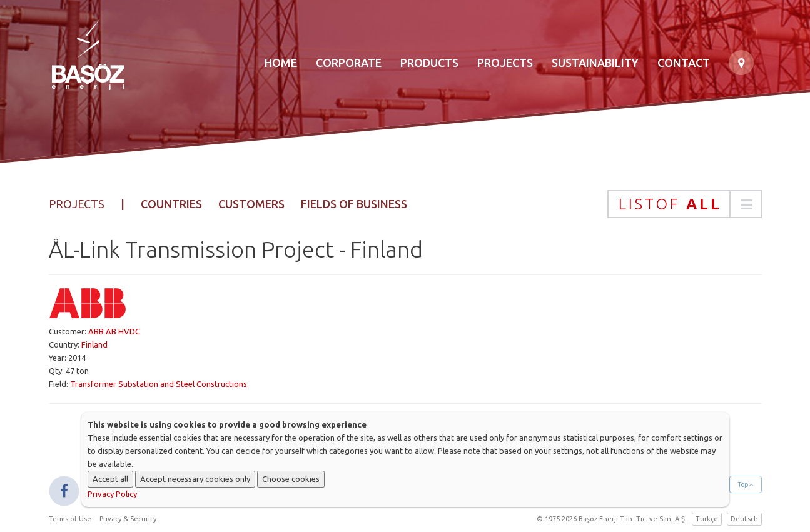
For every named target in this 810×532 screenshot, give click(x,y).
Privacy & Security (128, 519)
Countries (171, 204)
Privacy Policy (112, 494)
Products (429, 63)
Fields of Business (354, 204)
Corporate (349, 63)
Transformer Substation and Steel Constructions (159, 384)
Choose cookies (291, 479)
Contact (684, 63)
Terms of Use (70, 519)
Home (281, 63)
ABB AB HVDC (114, 331)
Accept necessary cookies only (195, 479)
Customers (251, 204)
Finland (94, 344)
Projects (505, 63)
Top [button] (746, 484)
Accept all (110, 479)
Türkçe (707, 519)
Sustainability (595, 63)
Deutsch (744, 519)
